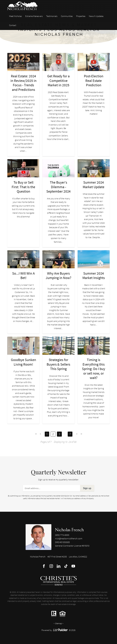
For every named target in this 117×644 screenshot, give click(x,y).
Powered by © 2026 (58, 630)
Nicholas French (69, 530)
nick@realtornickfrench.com (69, 538)
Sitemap (58, 623)
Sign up (87, 488)
